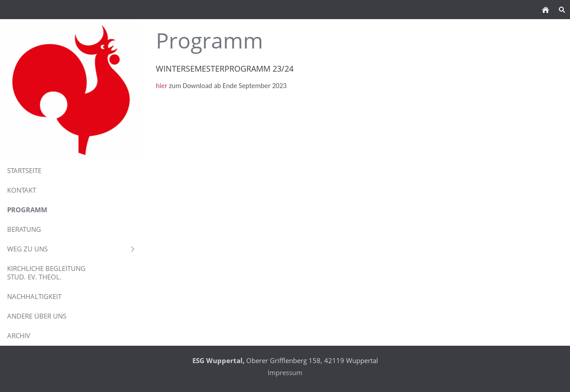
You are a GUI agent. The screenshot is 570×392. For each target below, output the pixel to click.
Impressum (285, 372)
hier (162, 86)
